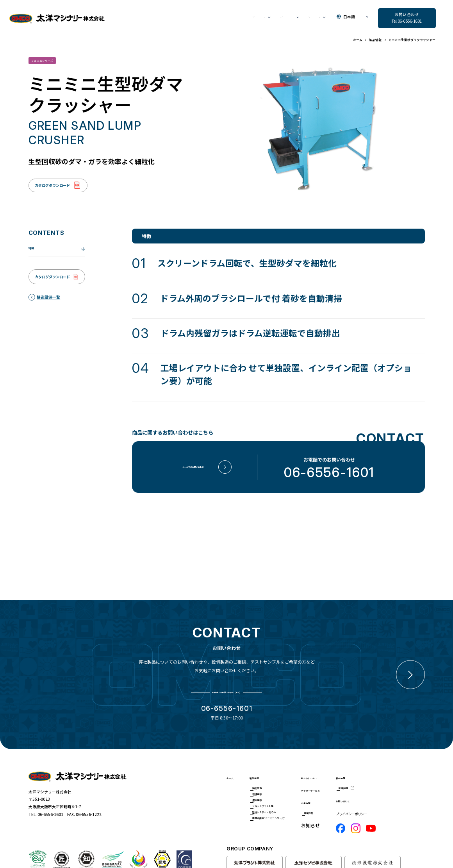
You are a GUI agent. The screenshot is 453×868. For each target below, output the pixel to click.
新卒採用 (399, 766)
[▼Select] (353, 19)
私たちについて (157, 19)
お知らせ (288, 19)
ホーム (231, 757)
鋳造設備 (270, 766)
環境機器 (270, 776)
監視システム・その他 (282, 804)
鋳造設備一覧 (48, 304)
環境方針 (346, 798)
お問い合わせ (399, 780)
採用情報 (394, 754)
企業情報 (341, 785)
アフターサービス (225, 19)
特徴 (33, 255)
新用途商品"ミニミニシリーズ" (286, 818)
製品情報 (266, 754)
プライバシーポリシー (401, 793)
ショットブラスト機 (280, 795)
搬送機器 (270, 785)
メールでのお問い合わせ (193, 473)
